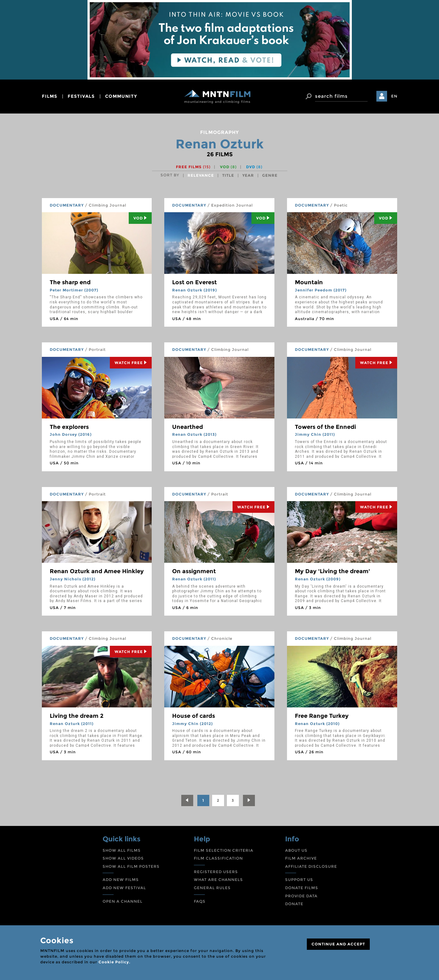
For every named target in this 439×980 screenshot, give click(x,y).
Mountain (309, 282)
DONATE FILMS (302, 888)
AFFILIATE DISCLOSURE (311, 866)
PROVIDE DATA (301, 896)
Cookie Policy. (114, 962)
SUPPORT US (299, 880)
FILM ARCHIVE (301, 858)
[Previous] (187, 800)
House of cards (194, 716)
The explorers (69, 427)
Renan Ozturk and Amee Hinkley (97, 571)
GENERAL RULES (212, 888)
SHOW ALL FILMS (122, 850)
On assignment (194, 571)
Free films (193, 167)
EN (394, 96)
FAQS (200, 901)
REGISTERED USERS (216, 872)
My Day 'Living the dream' (332, 571)
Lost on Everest (194, 282)
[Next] (249, 800)
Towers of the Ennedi (325, 427)
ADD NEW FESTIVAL (124, 888)
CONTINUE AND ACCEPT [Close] (338, 944)
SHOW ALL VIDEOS (123, 858)
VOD (228, 167)
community (121, 96)
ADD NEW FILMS (121, 880)
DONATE (294, 904)
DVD (254, 167)
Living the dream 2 (77, 716)
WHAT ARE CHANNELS (218, 880)
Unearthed (188, 427)
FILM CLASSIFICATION (218, 858)
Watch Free (131, 363)
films (50, 96)
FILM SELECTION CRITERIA (224, 850)
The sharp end (70, 282)
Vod (140, 218)
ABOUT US (296, 850)
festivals (81, 96)
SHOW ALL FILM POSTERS (131, 866)
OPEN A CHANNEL (123, 901)
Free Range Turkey (322, 716)
